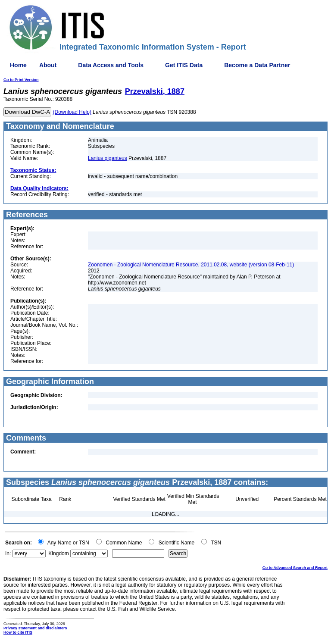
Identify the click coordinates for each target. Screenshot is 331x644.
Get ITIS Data (184, 65)
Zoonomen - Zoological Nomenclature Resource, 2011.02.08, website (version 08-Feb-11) (191, 265)
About (48, 65)
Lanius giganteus (108, 158)
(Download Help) (72, 112)
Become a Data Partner (257, 65)
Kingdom (58, 553)
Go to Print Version (21, 80)
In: (8, 553)
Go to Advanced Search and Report (295, 568)
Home (18, 65)
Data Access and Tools (111, 65)
